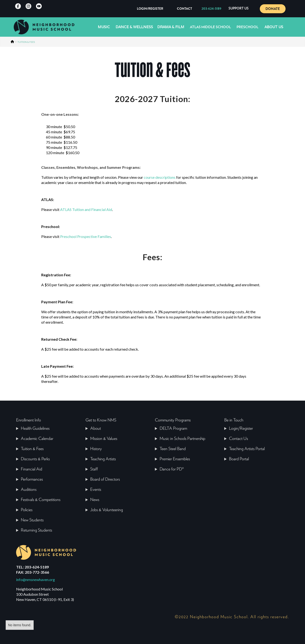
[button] (239, 9)
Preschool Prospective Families (86, 236)
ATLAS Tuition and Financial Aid (86, 209)
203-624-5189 (211, 9)
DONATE (273, 9)
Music (104, 27)
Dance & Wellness (134, 27)
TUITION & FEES (26, 42)
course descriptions (160, 177)
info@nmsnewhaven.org (36, 579)
